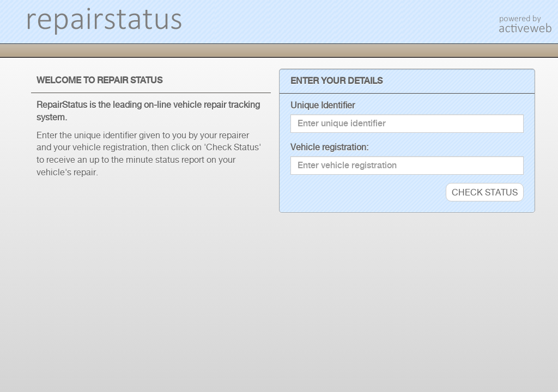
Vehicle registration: (329, 147)
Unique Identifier (323, 105)
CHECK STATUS (485, 192)
